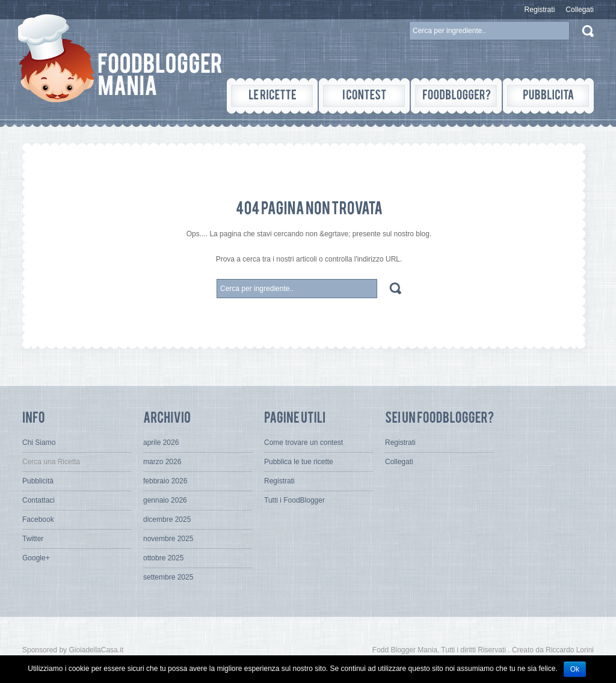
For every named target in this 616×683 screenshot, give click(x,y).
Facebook (38, 519)
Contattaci (38, 500)
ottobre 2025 (163, 558)
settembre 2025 (168, 577)
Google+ (36, 558)
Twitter (33, 539)
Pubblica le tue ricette (299, 462)
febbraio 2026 (165, 481)
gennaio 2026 (165, 500)
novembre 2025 (168, 539)
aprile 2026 (161, 443)
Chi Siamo (39, 443)
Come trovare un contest (303, 443)
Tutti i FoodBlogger (294, 500)
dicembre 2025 (167, 519)
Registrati (540, 10)
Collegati (580, 10)
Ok (575, 669)
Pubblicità (38, 481)
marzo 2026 (162, 462)
